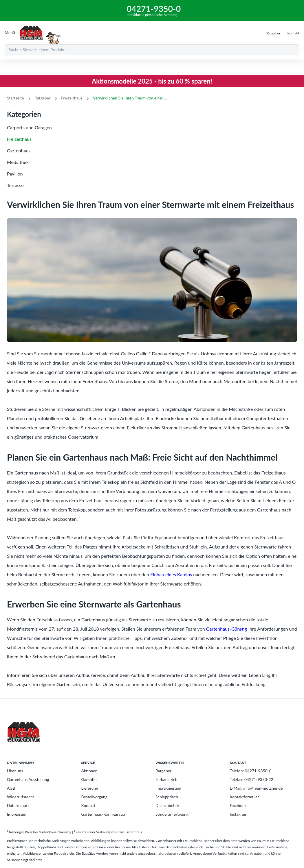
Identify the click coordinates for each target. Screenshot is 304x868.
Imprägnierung (168, 788)
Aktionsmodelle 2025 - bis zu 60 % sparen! (152, 81)
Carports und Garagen (29, 127)
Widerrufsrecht (21, 797)
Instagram (239, 814)
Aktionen (89, 771)
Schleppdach (167, 797)
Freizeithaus (72, 98)
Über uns (15, 771)
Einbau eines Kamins (171, 574)
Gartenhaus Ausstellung (28, 779)
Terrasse (15, 185)
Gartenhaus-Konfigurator (104, 814)
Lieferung (90, 788)
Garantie (89, 779)
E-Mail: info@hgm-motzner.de (256, 788)
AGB (11, 788)
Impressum (17, 814)
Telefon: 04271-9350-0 (251, 771)
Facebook (238, 805)
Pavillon (15, 174)
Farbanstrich (166, 779)
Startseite (15, 98)
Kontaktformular (245, 797)
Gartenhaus (19, 150)
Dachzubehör (167, 805)
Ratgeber (42, 98)
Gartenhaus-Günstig (227, 629)
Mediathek (18, 162)
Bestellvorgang (95, 797)
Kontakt (88, 805)
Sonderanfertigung (172, 814)
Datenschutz (18, 805)
